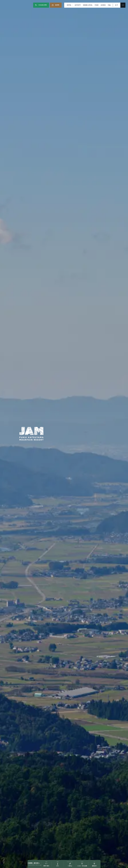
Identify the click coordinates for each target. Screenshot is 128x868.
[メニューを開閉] (123, 5)
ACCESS (103, 5)
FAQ (109, 5)
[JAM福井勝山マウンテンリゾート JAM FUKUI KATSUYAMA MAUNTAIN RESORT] (9, 5)
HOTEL (70, 5)
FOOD (97, 5)
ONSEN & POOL (88, 5)
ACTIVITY (78, 5)
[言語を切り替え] (117, 5)
